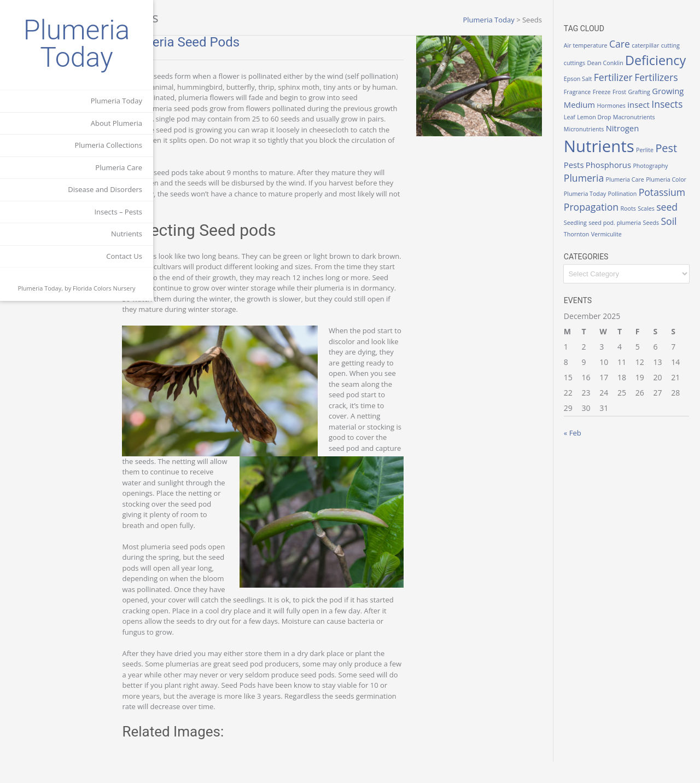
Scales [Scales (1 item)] (657, 234)
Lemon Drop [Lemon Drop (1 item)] (638, 129)
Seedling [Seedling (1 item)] (586, 248)
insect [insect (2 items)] (649, 114)
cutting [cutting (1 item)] (584, 56)
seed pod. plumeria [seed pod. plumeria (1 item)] (625, 248)
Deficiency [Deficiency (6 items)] (605, 71)
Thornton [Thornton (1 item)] (587, 259)
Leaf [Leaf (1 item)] (613, 129)
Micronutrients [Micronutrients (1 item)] (638, 140)
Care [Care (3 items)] (630, 44)
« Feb (583, 458)
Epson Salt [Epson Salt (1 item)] (651, 74)
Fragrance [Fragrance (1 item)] (673, 90)
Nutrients (127, 234)
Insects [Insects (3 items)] (590, 127)
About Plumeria (116, 123)
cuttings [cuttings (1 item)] (606, 56)
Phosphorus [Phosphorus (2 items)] (661, 178)
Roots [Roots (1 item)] (639, 234)
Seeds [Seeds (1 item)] (661, 248)
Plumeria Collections (108, 145)
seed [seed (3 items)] (677, 232)
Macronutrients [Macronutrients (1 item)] (595, 140)
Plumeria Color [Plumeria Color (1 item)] (609, 205)
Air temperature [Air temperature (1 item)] (596, 45)
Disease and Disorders (105, 189)
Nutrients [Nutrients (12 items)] (644, 156)
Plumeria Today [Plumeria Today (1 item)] (652, 205)
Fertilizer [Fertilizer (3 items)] (594, 88)
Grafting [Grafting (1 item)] (621, 102)
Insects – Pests (118, 212)
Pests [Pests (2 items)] (627, 178)
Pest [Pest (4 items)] (604, 177)
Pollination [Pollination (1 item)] (589, 219)
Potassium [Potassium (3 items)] (628, 218)
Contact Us (124, 256)
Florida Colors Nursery (104, 288)
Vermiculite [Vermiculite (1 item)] (617, 259)
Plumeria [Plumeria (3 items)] (631, 193)
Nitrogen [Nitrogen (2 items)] (591, 159)
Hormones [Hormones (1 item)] (622, 115)
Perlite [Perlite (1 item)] (583, 179)
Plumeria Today (77, 44)
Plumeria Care (119, 167)
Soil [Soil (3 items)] (679, 246)
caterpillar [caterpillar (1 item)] (656, 45)
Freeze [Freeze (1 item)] (583, 102)
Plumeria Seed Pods (223, 42)
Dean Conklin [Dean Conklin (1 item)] (636, 56)
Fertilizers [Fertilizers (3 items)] (636, 88)
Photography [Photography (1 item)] (592, 194)
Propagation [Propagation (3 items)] (602, 232)
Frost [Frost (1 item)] (601, 102)
